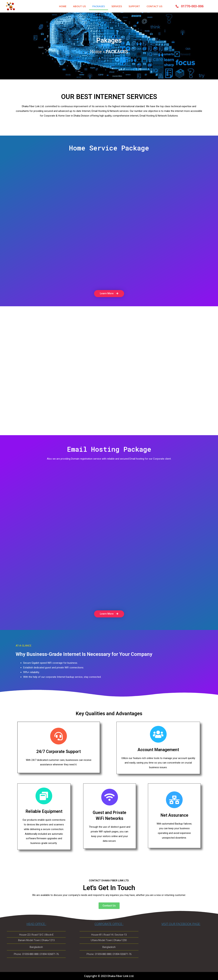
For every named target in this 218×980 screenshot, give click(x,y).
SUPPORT (134, 6)
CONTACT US (154, 6)
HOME (63, 6)
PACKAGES (99, 6)
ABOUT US (79, 6)
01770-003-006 (192, 6)
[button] (109, 294)
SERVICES (117, 6)
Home (96, 52)
